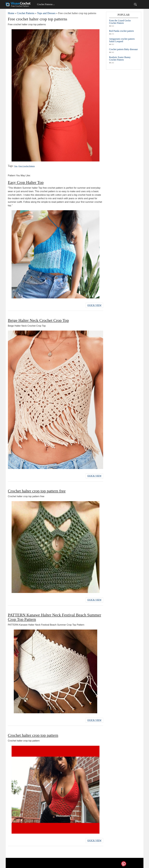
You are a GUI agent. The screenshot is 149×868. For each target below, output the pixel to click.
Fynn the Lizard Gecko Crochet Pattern (120, 22)
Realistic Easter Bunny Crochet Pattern (120, 58)
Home (11, 13)
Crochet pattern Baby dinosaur (124, 49)
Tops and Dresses (46, 13)
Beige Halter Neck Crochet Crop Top (38, 320)
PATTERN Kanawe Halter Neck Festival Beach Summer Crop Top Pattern (55, 616)
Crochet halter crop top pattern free (37, 490)
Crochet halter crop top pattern (33, 734)
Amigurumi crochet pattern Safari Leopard (122, 40)
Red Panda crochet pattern (121, 31)
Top (16, 166)
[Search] (135, 4)
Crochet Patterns (45, 4)
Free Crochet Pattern (26, 166)
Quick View (94, 305)
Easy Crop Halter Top (26, 182)
